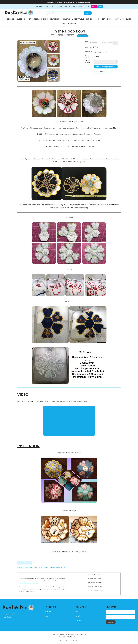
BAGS (109, 19)
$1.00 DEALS (10, 19)
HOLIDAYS (66, 19)
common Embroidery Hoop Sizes (29, 583)
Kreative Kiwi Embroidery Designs (70, 634)
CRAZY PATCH (119, 19)
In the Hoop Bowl (83, 36)
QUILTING (129, 19)
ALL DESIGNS (21, 19)
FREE (52, 7)
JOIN (100, 7)
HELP (75, 7)
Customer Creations (64, 7)
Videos (87, 7)
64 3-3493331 (11, 614)
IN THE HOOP (91, 19)
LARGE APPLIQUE (78, 19)
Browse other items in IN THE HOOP (52, 567)
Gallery (78, 621)
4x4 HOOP (101, 19)
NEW (30, 19)
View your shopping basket (27, 567)
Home (46, 7)
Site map (84, 634)
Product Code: (88, 57)
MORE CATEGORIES (69, 23)
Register (48, 612)
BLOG (81, 7)
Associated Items (25, 563)
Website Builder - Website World (69, 641)
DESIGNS (39, 7)
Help (77, 612)
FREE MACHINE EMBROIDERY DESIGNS (47, 19)
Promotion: (89, 52)
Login (94, 7)
